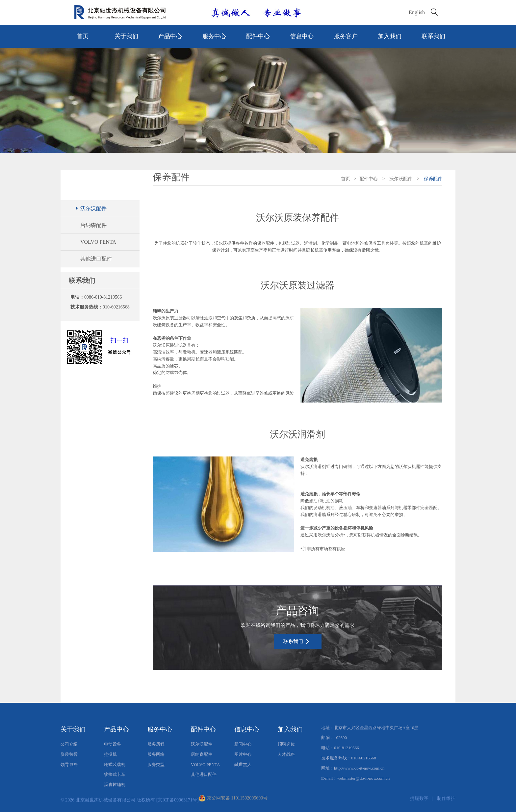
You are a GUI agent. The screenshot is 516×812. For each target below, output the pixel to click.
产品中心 (170, 36)
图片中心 (243, 754)
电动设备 (113, 744)
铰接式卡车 (115, 774)
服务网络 (156, 754)
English (417, 12)
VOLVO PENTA (98, 242)
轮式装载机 (115, 764)
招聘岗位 (286, 744)
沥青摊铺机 (115, 785)
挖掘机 (110, 754)
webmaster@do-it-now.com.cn (363, 778)
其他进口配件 (96, 259)
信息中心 (302, 36)
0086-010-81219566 (103, 297)
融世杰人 (243, 764)
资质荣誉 (69, 754)
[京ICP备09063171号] (178, 800)
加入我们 (390, 36)
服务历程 (156, 744)
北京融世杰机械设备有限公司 (106, 800)
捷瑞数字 (419, 798)
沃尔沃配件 (91, 209)
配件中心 (258, 36)
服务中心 (214, 36)
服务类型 (156, 764)
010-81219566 (347, 748)
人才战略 (286, 754)
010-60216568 (116, 307)
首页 (83, 36)
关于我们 (126, 36)
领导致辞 (69, 764)
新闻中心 (243, 744)
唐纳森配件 (93, 225)
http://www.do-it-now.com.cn (359, 768)
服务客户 (346, 36)
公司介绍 (69, 744)
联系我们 (433, 36)
